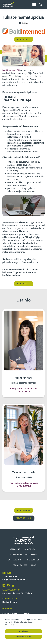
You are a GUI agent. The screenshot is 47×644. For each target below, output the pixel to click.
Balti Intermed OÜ (11, 70)
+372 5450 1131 (24, 486)
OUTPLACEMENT (15, 560)
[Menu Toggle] (34, 5)
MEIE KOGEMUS (33, 560)
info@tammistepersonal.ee (15, 580)
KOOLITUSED (29, 549)
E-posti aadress (10, 614)
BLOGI (34, 565)
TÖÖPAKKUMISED (20, 565)
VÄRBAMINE (15, 549)
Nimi (27, 614)
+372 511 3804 (23, 392)
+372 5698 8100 (10, 577)
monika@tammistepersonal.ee (24, 483)
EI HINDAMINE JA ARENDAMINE (24, 555)
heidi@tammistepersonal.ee (24, 389)
